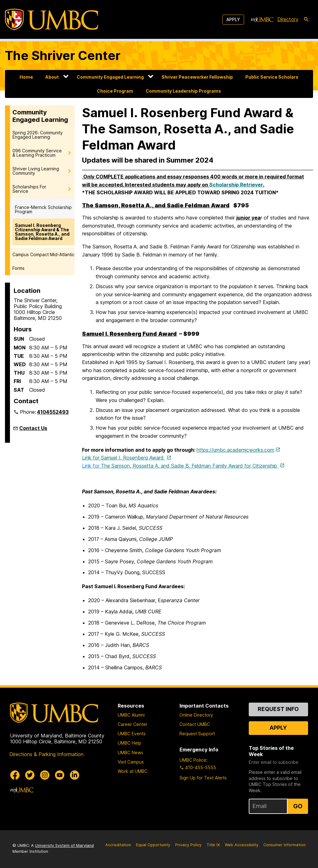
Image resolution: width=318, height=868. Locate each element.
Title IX (213, 845)
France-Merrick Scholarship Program (43, 209)
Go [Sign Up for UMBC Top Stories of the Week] (298, 806)
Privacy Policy (188, 845)
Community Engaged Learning (110, 77)
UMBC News (130, 753)
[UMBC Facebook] (15, 775)
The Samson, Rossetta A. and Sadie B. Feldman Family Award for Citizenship (180, 466)
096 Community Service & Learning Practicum (37, 153)
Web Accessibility (242, 845)
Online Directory (196, 715)
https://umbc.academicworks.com (235, 450)
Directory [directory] (288, 19)
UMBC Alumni (131, 715)
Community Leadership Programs (183, 91)
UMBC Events (132, 734)
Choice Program (115, 91)
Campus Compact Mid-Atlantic (43, 254)
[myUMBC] (262, 20)
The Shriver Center (63, 55)
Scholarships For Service (29, 189)
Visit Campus (131, 762)
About (52, 77)
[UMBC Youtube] (60, 775)
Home (26, 77)
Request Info (278, 709)
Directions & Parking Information (46, 754)
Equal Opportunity (153, 845)
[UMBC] (52, 19)
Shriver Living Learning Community (36, 171)
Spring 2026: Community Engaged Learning (38, 135)
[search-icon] (306, 20)
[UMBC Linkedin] (75, 775)
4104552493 (53, 412)
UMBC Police (193, 760)
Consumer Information (284, 845)
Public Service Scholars (272, 77)
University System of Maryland (64, 845)
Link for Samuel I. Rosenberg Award (124, 458)
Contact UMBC (195, 724)
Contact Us (33, 428)
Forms (18, 268)
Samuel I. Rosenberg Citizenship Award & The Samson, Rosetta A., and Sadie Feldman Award (42, 232)
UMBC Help (129, 743)
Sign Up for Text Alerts (203, 778)
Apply (233, 19)
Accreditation (118, 845)
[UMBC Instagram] (45, 775)
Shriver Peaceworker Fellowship (197, 77)
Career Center (133, 724)
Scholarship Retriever (236, 185)
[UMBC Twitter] (30, 775)
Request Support (197, 734)
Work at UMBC (133, 771)
